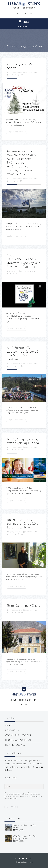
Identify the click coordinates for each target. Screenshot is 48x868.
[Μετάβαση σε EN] (25, 14)
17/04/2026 (19, 841)
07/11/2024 (24, 271)
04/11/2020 (28, 532)
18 (36, 271)
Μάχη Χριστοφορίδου (14, 72)
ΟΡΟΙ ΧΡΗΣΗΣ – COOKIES (18, 735)
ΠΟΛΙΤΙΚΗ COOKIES (15, 745)
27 (9, 366)
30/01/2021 (28, 447)
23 (9, 613)
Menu (24, 22)
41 (9, 75)
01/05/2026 (19, 830)
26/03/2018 (28, 610)
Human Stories (12, 271)
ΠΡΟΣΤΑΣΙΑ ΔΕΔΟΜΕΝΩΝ (18, 740)
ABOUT (16, 8)
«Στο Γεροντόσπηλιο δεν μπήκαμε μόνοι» (25, 838)
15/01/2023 (28, 364)
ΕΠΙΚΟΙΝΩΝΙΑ (29, 8)
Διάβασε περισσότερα (17, 132)
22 (9, 534)
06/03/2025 (28, 179)
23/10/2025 (28, 72)
